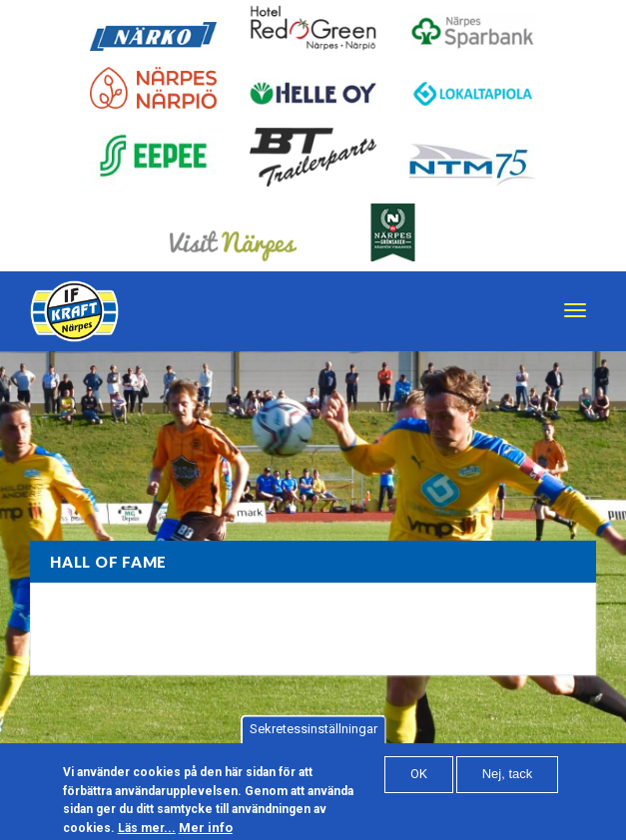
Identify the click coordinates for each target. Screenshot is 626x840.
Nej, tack (508, 779)
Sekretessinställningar (313, 734)
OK (419, 779)
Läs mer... (147, 833)
